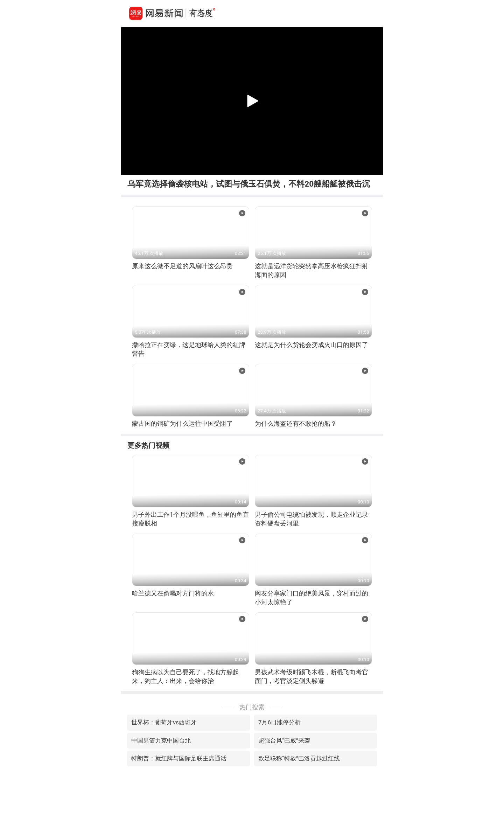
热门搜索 (252, 707)
